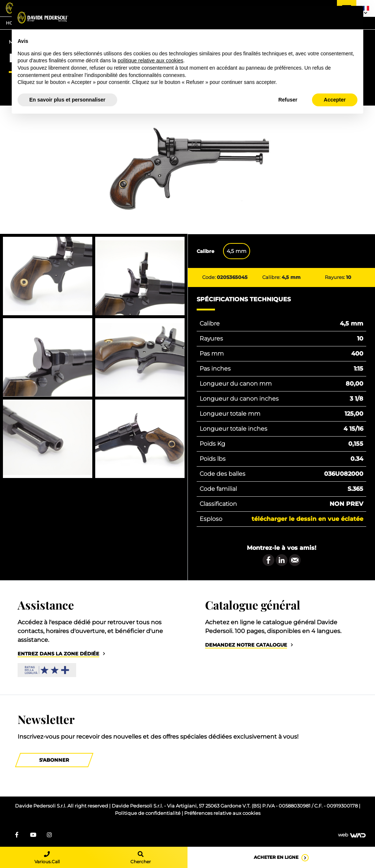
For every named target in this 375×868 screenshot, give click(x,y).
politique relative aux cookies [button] (150, 60)
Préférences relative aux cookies (222, 813)
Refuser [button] (288, 100)
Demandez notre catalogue (246, 645)
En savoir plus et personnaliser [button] (67, 100)
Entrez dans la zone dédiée (58, 654)
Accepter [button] (335, 100)
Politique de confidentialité (148, 813)
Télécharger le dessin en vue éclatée (307, 519)
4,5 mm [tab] (237, 251)
